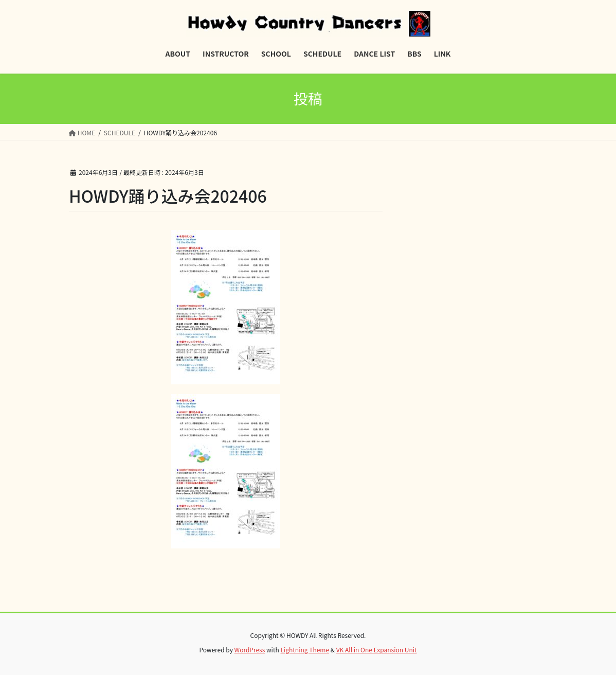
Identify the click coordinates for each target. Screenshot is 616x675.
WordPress (250, 650)
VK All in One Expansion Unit (377, 650)
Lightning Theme (305, 650)
